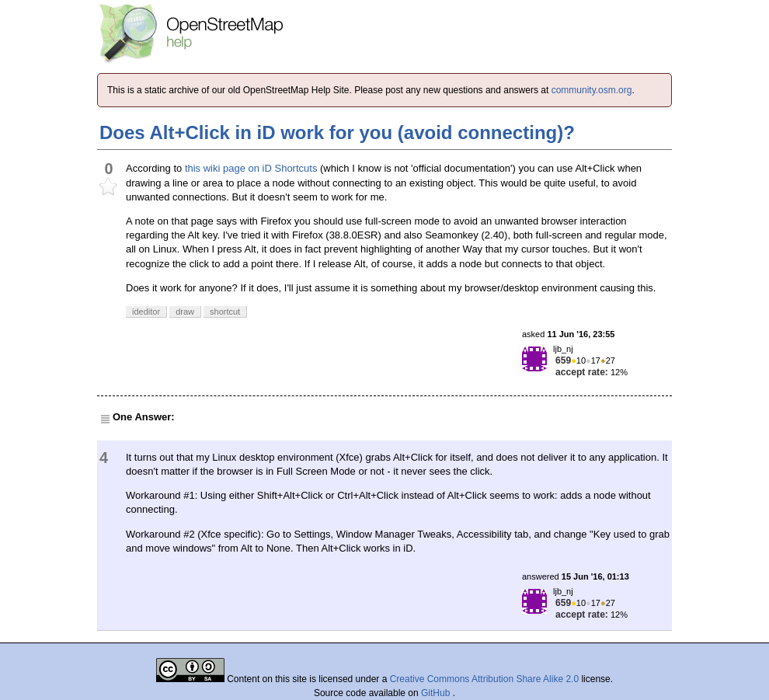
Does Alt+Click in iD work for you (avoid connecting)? (337, 132)
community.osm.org (592, 90)
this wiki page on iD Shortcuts (251, 168)
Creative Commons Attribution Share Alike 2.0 (484, 679)
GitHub (437, 693)
